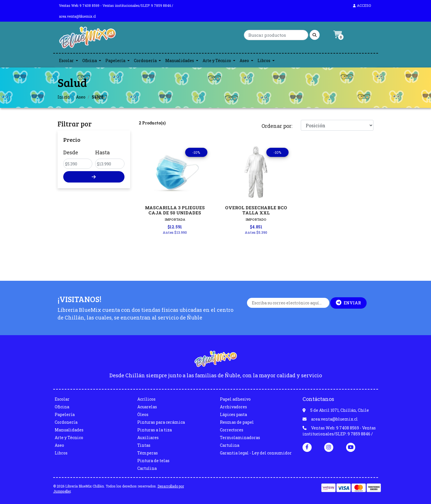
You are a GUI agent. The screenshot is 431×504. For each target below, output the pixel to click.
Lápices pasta (233, 414)
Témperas (148, 453)
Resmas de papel (237, 422)
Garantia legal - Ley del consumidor (256, 453)
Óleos (143, 414)
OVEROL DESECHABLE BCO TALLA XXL (256, 210)
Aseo (244, 61)
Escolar (66, 61)
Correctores (232, 430)
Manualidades (180, 61)
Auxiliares (148, 438)
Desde (71, 152)
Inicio (64, 97)
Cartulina (147, 468)
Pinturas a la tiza (155, 430)
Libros (264, 61)
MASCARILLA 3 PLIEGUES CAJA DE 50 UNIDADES (175, 210)
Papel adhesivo (235, 399)
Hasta (102, 152)
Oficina (90, 61)
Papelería (115, 61)
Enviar (348, 303)
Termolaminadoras (240, 438)
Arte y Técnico (217, 61)
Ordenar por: (277, 126)
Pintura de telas (153, 461)
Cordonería (145, 61)
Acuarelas (147, 407)
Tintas (144, 445)
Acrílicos (146, 399)
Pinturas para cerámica (161, 422)
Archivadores (233, 407)
